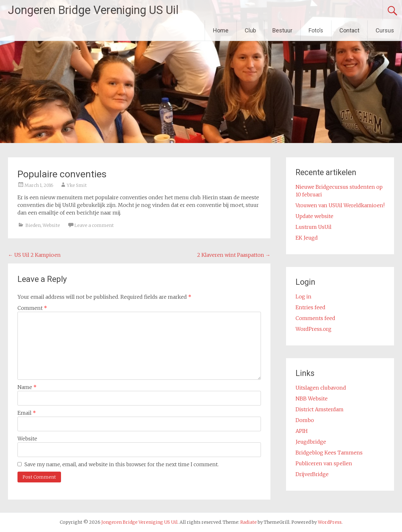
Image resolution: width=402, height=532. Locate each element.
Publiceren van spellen (324, 463)
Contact (349, 30)
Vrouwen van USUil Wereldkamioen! (340, 205)
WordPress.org (313, 329)
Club (250, 30)
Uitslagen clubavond (321, 388)
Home (221, 30)
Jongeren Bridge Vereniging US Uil (93, 10)
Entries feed (310, 307)
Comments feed (315, 318)
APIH (302, 431)
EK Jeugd (307, 238)
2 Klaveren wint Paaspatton (234, 255)
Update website (314, 216)
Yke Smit (77, 185)
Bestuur (282, 30)
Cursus (385, 30)
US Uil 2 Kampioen (34, 255)
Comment (32, 308)
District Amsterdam (320, 409)
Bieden (33, 225)
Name (27, 387)
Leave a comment (94, 225)
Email (27, 413)
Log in (303, 297)
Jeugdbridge (311, 442)
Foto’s (316, 30)
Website (51, 225)
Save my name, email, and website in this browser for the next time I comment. (122, 464)
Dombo (305, 420)
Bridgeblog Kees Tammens (329, 453)
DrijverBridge (312, 474)
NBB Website (312, 399)
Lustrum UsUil (313, 227)
